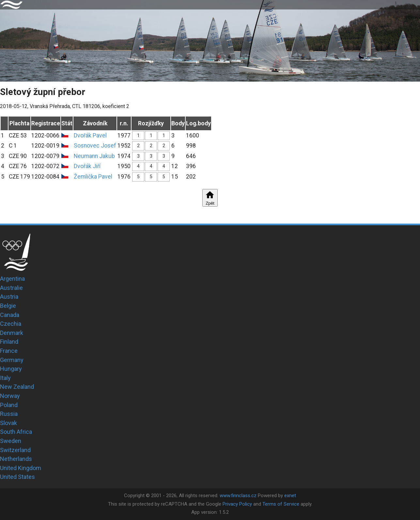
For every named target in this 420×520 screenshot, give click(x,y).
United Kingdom (21, 468)
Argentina (12, 279)
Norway (10, 396)
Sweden (11, 441)
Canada (10, 315)
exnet (290, 496)
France (9, 351)
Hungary (11, 369)
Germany (12, 360)
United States (17, 477)
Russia (9, 414)
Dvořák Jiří (87, 166)
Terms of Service (281, 504)
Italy (5, 378)
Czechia (11, 324)
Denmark (12, 333)
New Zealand (17, 387)
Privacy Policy (237, 504)
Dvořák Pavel (90, 135)
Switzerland (15, 450)
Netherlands (16, 459)
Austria (9, 297)
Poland (9, 405)
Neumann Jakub (94, 156)
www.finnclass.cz (238, 496)
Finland (9, 342)
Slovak (8, 423)
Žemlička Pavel (93, 177)
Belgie (8, 306)
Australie (11, 288)
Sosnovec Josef (95, 146)
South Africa (16, 432)
